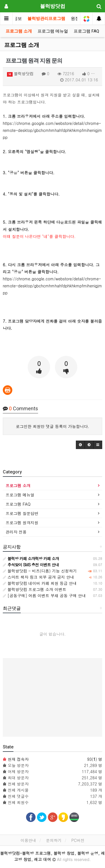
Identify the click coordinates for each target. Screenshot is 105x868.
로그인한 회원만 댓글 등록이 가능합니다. (53, 426)
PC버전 (78, 840)
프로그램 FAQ (86, 31)
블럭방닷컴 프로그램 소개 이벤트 (35, 589)
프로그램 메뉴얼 (53, 31)
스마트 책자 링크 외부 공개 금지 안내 (39, 577)
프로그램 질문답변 (22, 513)
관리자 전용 (16, 532)
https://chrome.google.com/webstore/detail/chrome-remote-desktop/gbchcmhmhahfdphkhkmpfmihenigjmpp (52, 130)
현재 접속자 (18, 759)
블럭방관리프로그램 (46, 19)
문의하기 (54, 840)
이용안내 (28, 840)
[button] (80, 445)
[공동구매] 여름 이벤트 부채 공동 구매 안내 (44, 596)
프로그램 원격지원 (22, 523)
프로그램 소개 (19, 31)
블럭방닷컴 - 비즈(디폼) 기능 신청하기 (40, 571)
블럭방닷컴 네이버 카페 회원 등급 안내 (40, 583)
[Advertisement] (53, 697)
